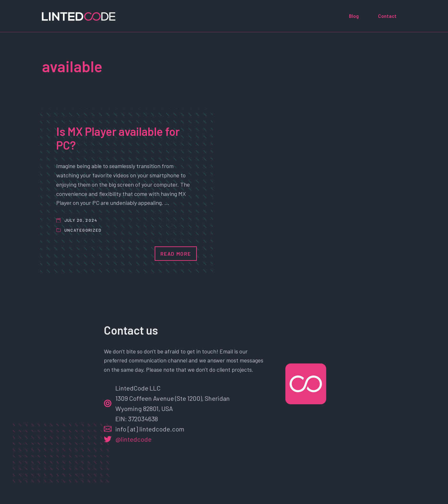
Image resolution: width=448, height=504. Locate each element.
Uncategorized (83, 230)
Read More (176, 254)
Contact (387, 16)
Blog (354, 16)
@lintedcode (133, 439)
